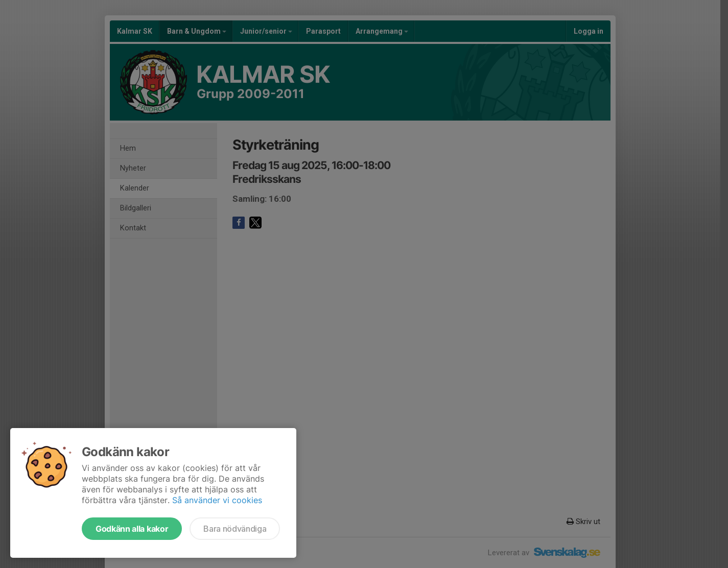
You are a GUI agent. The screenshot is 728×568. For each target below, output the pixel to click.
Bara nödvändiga (235, 529)
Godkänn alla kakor (132, 529)
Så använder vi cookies (217, 500)
